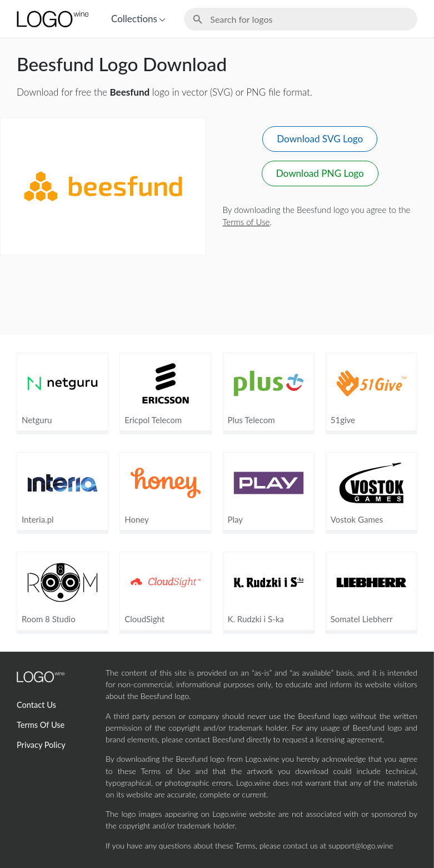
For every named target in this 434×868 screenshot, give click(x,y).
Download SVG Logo (320, 139)
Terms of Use (246, 222)
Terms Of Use (41, 725)
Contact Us (36, 705)
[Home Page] (52, 19)
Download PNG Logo (320, 173)
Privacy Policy (41, 745)
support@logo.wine (361, 845)
